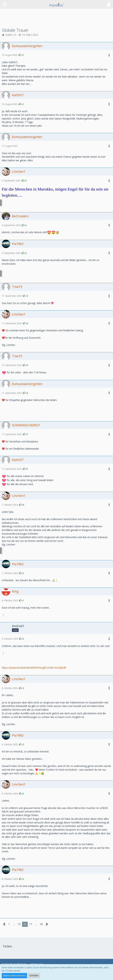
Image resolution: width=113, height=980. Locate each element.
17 (31, 924)
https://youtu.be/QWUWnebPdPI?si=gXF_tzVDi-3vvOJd (32, 668)
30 (41, 924)
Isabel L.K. (11, 35)
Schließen (34, 976)
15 (19, 924)
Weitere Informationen (14, 976)
